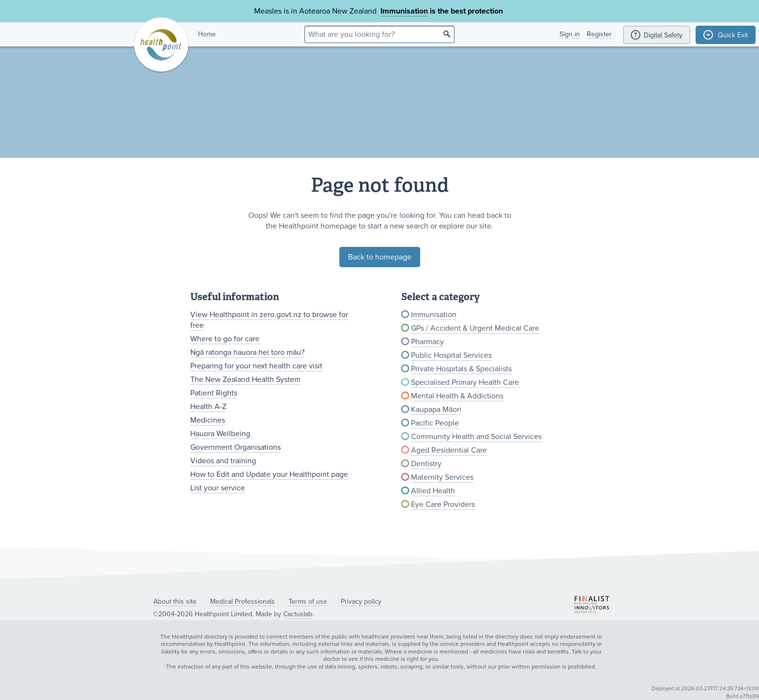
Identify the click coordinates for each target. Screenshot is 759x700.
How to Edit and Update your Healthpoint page (269, 474)
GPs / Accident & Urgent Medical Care (475, 328)
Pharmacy (427, 342)
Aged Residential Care (449, 450)
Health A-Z (208, 407)
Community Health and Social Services (476, 437)
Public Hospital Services (451, 355)
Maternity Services (442, 477)
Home (207, 34)
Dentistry (426, 464)
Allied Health (433, 491)
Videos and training (223, 461)
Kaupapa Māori (436, 410)
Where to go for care (225, 339)
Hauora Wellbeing (220, 434)
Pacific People (435, 423)
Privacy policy (361, 601)
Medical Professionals (243, 601)
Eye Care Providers (443, 504)
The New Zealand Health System (245, 380)
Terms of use (308, 601)
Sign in (570, 34)
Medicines (208, 420)
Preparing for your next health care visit (256, 366)
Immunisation (404, 11)
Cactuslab (298, 614)
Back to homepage (380, 257)
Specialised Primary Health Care (465, 382)
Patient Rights (214, 393)
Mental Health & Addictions (457, 396)
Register (599, 34)
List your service (218, 488)
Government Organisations (235, 447)
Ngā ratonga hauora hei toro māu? (247, 352)
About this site (175, 601)
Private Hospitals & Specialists (461, 369)
